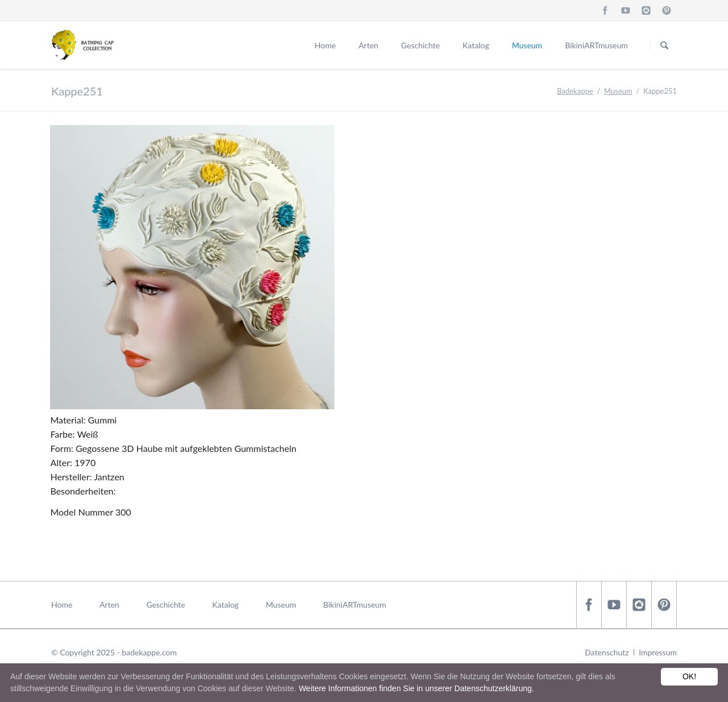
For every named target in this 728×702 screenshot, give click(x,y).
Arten (368, 45)
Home (325, 45)
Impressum (658, 652)
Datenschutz (607, 652)
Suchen (664, 45)
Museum (527, 45)
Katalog (476, 45)
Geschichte (420, 45)
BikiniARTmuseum (596, 45)
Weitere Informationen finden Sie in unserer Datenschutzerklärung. (416, 688)
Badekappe (575, 91)
